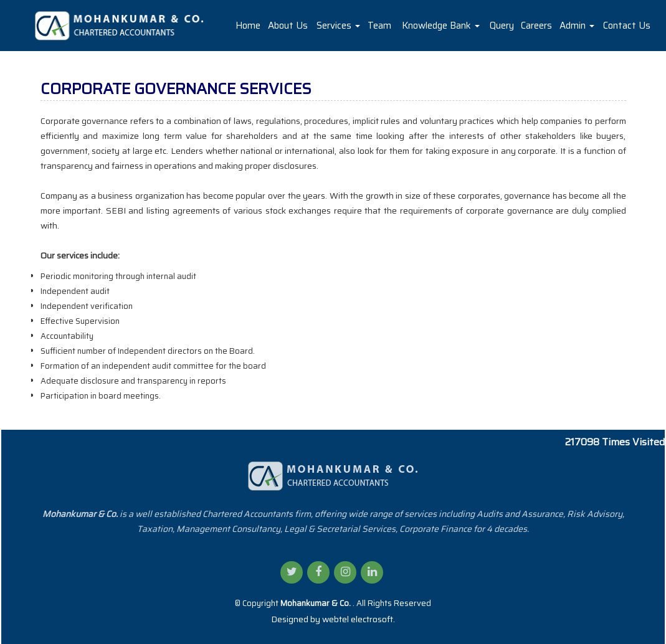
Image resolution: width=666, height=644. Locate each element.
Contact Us (627, 26)
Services (338, 26)
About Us (288, 26)
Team (379, 26)
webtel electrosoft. (359, 619)
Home (248, 26)
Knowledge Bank (441, 26)
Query (502, 26)
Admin (577, 26)
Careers (536, 26)
